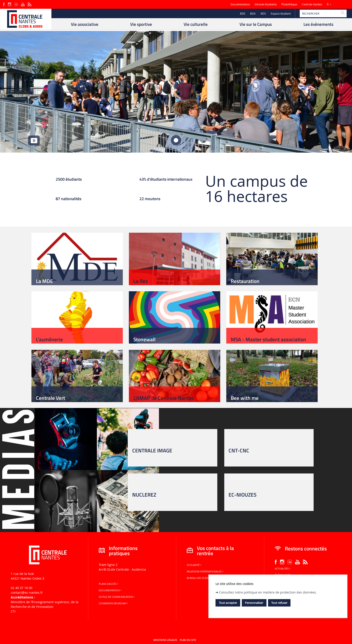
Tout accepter (228, 603)
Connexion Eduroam (114, 603)
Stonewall (144, 339)
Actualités (283, 569)
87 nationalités (68, 199)
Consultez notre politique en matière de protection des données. (268, 592)
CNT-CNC (239, 450)
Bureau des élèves (200, 578)
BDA (253, 14)
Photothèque (289, 4)
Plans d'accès (109, 584)
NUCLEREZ (144, 495)
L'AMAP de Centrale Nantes (164, 398)
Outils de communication (117, 597)
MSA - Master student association (268, 339)
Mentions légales (165, 640)
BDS (263, 14)
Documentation (240, 4)
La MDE (44, 281)
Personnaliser (254, 603)
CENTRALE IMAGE (152, 450)
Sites (340, 4)
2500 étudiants (69, 180)
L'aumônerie (49, 339)
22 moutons (150, 199)
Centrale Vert (51, 398)
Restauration (245, 281)
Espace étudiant (281, 14)
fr (328, 4)
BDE (243, 14)
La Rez (141, 281)
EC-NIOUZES (242, 495)
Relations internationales (205, 572)
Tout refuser (279, 603)
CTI (13, 611)
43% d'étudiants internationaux (166, 180)
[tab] (176, 140)
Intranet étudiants (266, 4)
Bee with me (245, 398)
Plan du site (188, 640)
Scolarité (194, 565)
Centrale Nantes (312, 4)
